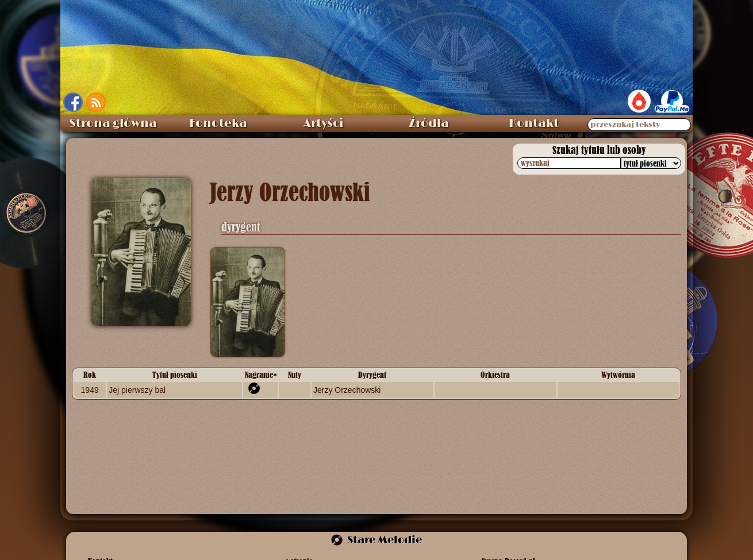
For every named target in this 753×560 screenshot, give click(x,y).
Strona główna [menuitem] (113, 123)
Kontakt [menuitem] (534, 123)
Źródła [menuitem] (429, 123)
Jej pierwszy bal (137, 390)
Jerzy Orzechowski (347, 390)
